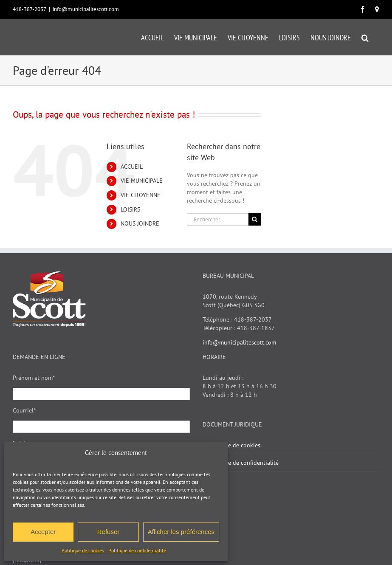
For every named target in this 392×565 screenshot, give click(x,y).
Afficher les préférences (181, 532)
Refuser (109, 532)
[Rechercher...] (218, 219)
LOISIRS (130, 209)
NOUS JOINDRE (140, 223)
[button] (365, 37)
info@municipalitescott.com (86, 9)
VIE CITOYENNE (141, 195)
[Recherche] (255, 219)
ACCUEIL (132, 167)
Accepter (43, 532)
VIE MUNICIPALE (142, 181)
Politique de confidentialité (137, 550)
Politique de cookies (83, 550)
